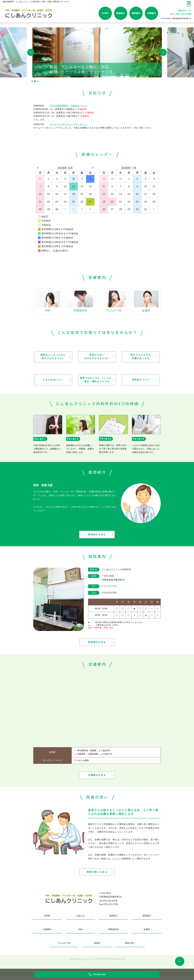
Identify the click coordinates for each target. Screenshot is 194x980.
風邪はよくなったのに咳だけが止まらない (53, 357)
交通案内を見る (97, 778)
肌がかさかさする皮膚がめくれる (141, 357)
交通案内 (151, 13)
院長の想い (130, 947)
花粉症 (97, 947)
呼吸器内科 (114, 933)
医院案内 (136, 13)
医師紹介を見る (97, 536)
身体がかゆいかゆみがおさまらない (97, 357)
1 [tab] (32, 81)
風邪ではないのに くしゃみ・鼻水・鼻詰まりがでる (97, 381)
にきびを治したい (53, 381)
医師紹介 (121, 13)
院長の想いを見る (97, 876)
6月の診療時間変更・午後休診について (69, 106)
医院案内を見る (97, 644)
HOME (105, 13)
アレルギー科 (64, 947)
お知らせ (80, 920)
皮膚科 (147, 933)
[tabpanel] (97, 52)
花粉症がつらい (141, 381)
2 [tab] (35, 81)
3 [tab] (38, 81)
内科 (80, 933)
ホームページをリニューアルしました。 (69, 124)
